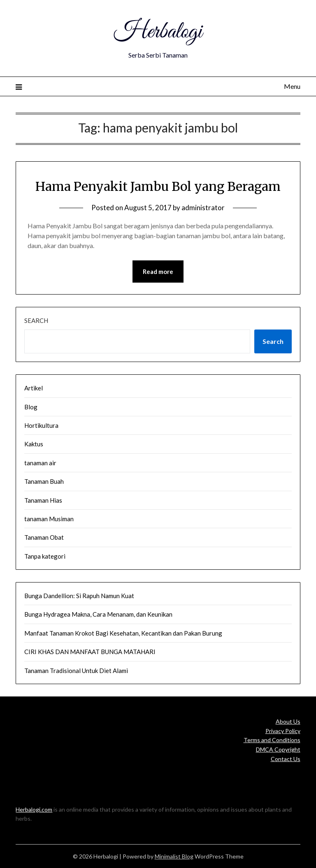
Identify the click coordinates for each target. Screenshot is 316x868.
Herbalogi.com (34, 809)
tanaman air (40, 463)
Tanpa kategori (45, 556)
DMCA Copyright (278, 749)
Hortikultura (41, 425)
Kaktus (34, 444)
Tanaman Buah (44, 481)
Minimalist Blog (174, 856)
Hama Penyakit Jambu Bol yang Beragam (158, 186)
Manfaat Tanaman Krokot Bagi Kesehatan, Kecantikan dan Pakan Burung (123, 633)
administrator (203, 208)
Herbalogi (158, 32)
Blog (31, 407)
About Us (288, 721)
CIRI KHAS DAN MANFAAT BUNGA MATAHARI (90, 652)
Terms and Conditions (272, 740)
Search (36, 320)
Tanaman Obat (44, 537)
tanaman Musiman (49, 519)
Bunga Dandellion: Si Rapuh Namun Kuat (79, 596)
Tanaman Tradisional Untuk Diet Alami (76, 671)
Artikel (34, 388)
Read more (158, 272)
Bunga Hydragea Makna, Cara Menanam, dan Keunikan (98, 614)
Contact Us (286, 759)
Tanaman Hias (43, 500)
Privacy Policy (283, 731)
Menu (292, 86)
